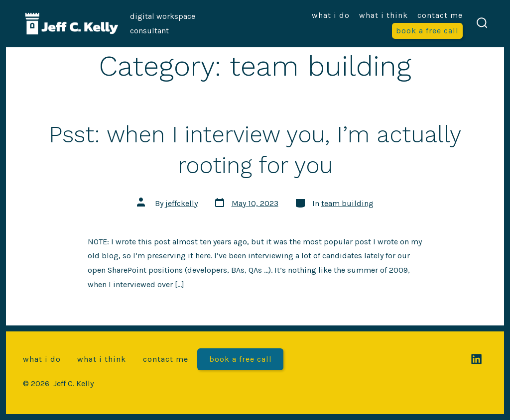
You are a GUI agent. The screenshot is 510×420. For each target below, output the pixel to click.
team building (347, 203)
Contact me (440, 15)
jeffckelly (182, 203)
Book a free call (427, 31)
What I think (383, 15)
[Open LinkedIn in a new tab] (476, 359)
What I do (331, 15)
